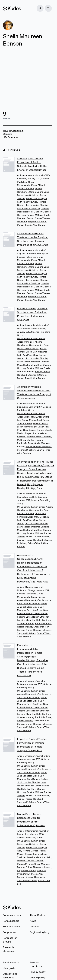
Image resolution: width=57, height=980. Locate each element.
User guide (9, 968)
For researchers (12, 915)
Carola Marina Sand (39, 192)
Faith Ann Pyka (25, 202)
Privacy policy (38, 972)
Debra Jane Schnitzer (28, 195)
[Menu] (48, 8)
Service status (11, 962)
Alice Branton (39, 225)
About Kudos (37, 915)
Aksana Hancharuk (27, 417)
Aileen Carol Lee (25, 189)
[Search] (40, 8)
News (33, 921)
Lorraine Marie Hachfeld (39, 437)
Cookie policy (37, 978)
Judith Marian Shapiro (36, 205)
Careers (34, 927)
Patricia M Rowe (35, 215)
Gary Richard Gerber (33, 430)
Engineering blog (40, 932)
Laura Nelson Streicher (28, 208)
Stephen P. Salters (37, 222)
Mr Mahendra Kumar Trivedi (31, 185)
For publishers (11, 921)
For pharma (9, 932)
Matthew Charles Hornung (30, 440)
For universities (12, 927)
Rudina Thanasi (40, 423)
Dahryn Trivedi (24, 225)
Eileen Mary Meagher (36, 198)
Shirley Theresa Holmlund (38, 447)
